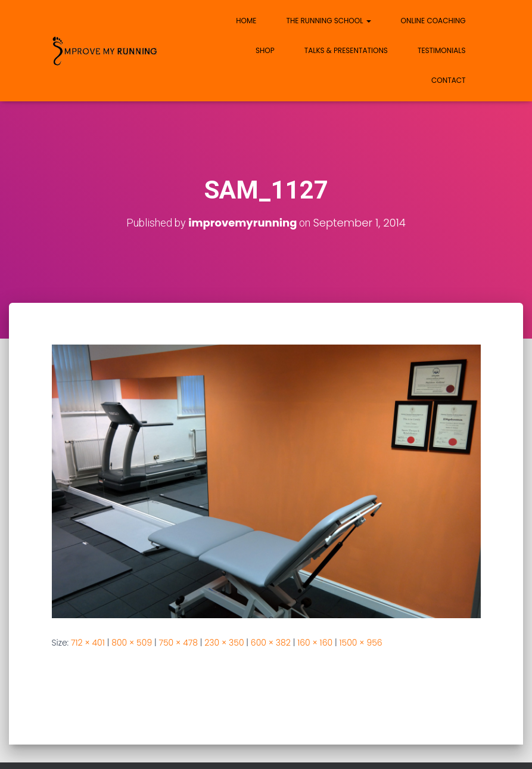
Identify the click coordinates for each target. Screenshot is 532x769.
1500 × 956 (360, 643)
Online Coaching (433, 21)
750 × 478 (178, 643)
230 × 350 (224, 643)
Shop (265, 50)
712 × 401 (88, 643)
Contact (448, 80)
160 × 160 (315, 643)
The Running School (328, 21)
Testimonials (442, 50)
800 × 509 (132, 643)
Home (246, 21)
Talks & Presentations (346, 50)
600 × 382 (271, 643)
